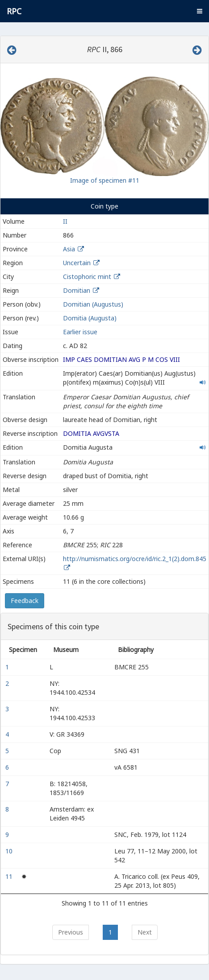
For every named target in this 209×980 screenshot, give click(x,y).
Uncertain (77, 263)
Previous (71, 932)
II (65, 221)
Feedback (25, 601)
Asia (69, 249)
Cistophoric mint (87, 277)
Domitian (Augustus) (93, 304)
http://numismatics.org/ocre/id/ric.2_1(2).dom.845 (135, 559)
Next (145, 932)
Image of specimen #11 (105, 180)
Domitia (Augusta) (90, 318)
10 (10, 851)
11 (10, 876)
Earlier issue (80, 332)
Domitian (77, 290)
